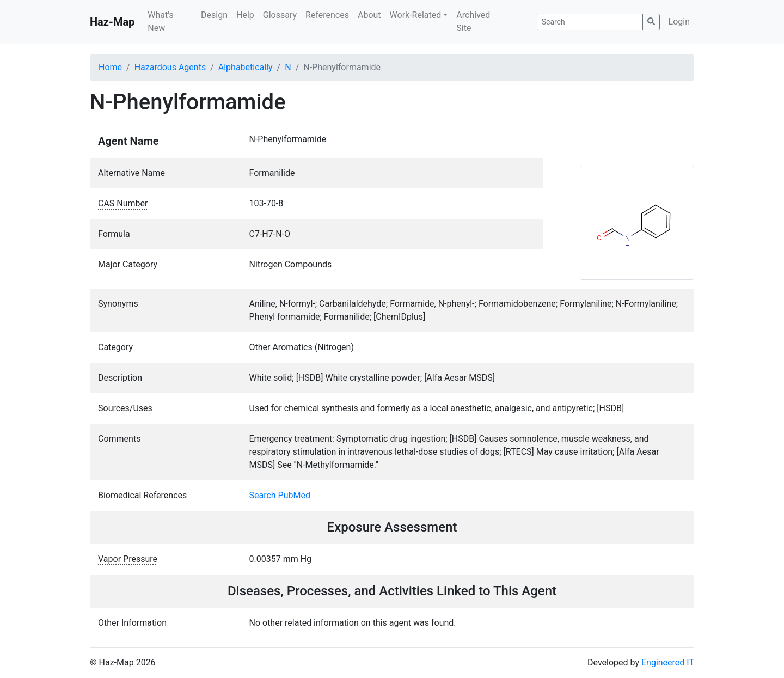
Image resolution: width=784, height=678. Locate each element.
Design (214, 15)
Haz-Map (112, 22)
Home (110, 67)
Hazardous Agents (170, 67)
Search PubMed (280, 495)
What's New (160, 22)
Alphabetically (246, 67)
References (327, 15)
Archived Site (473, 22)
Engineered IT (668, 662)
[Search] (590, 22)
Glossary (280, 15)
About (369, 15)
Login (679, 22)
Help (245, 15)
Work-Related (416, 15)
